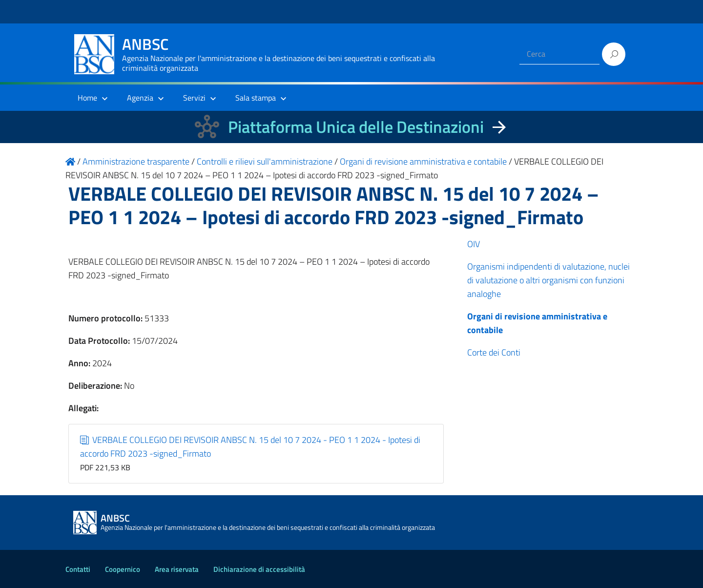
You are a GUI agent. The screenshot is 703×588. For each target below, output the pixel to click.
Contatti (78, 569)
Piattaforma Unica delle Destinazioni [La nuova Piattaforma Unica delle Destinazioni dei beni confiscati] (356, 127)
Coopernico (123, 569)
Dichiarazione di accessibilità (259, 569)
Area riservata (177, 569)
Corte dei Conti (494, 352)
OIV (474, 244)
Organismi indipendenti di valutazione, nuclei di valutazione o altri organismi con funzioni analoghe (548, 280)
